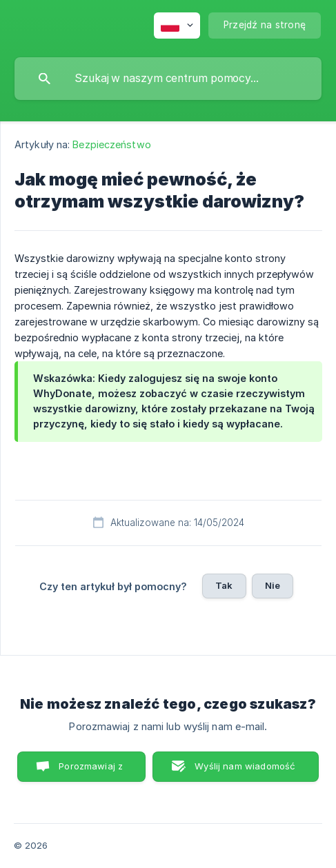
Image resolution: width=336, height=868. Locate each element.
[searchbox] (168, 79)
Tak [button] (224, 585)
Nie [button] (273, 585)
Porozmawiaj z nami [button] (91, 771)
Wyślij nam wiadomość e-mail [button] (245, 771)
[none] (177, 26)
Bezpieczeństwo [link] (111, 144)
